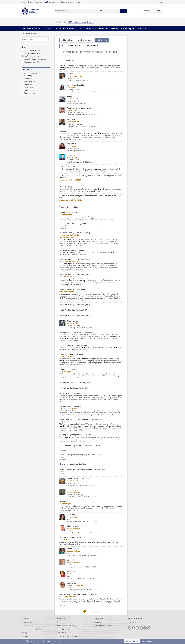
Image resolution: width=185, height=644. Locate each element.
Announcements (36, 73)
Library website (36, 62)
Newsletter (132, 622)
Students (39, 2)
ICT (61, 29)
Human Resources (35, 29)
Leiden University (27, 2)
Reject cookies (151, 641)
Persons (36, 87)
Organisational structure (65, 2)
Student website (36, 53)
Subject (36, 90)
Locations (36, 82)
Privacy (24, 633)
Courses (36, 76)
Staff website (26, 33)
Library (79, 2)
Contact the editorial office (31, 629)
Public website (36, 51)
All (101, 11)
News (36, 84)
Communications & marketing (119, 29)
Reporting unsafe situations (103, 626)
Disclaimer (25, 636)
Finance (51, 29)
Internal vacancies (64, 629)
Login (162, 2)
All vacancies (62, 633)
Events (36, 79)
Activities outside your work (67, 636)
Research (97, 29)
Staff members (49, 2)
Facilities (71, 29)
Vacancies (36, 93)
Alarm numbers (98, 622)
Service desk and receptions (32, 622)
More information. (54, 641)
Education (84, 29)
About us (60, 622)
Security (140, 29)
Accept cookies (132, 641)
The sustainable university (66, 626)
